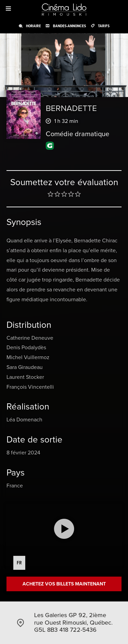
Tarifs (104, 26)
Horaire (33, 26)
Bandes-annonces (69, 26)
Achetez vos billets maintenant (64, 584)
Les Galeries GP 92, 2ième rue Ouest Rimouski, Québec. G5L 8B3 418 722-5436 (73, 622)
